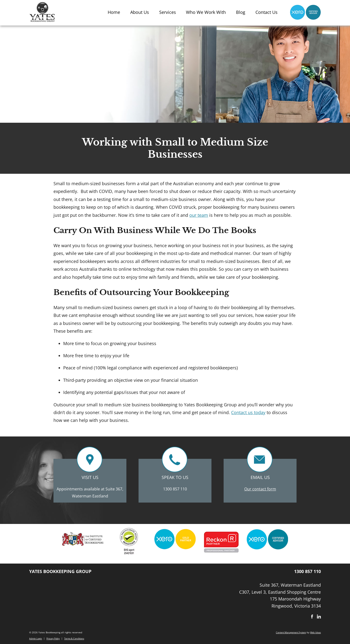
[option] (83, 541)
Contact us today (248, 412)
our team (199, 215)
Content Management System (291, 632)
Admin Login (36, 639)
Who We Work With (206, 12)
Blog (241, 12)
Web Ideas (315, 632)
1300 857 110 (175, 489)
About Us (140, 12)
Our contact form (260, 489)
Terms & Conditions (74, 639)
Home (114, 12)
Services (168, 12)
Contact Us (267, 12)
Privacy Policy (53, 639)
